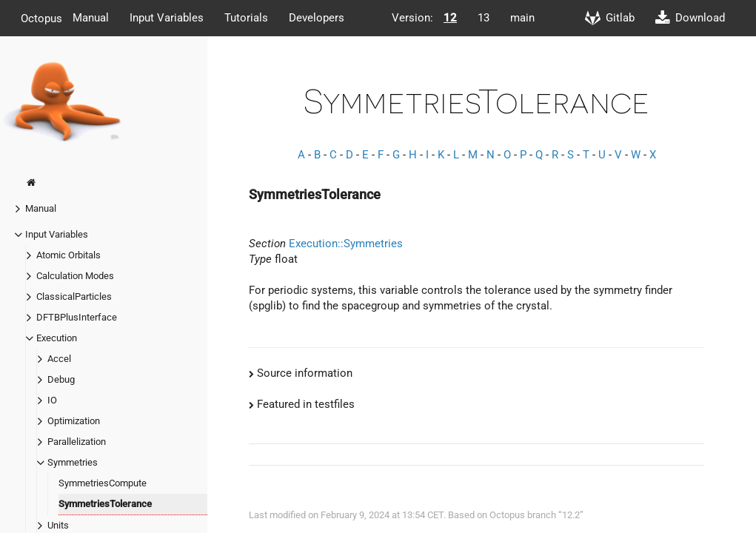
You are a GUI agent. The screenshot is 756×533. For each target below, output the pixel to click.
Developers (317, 18)
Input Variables (167, 18)
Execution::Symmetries (346, 244)
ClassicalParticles (74, 296)
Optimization (74, 421)
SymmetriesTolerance (105, 504)
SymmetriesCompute (103, 483)
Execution (57, 338)
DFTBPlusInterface (77, 317)
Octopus (41, 18)
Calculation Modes (75, 276)
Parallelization (77, 442)
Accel (59, 359)
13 (484, 18)
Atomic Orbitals (68, 255)
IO (52, 400)
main (522, 18)
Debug (61, 379)
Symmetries (73, 462)
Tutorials (246, 18)
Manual (91, 18)
